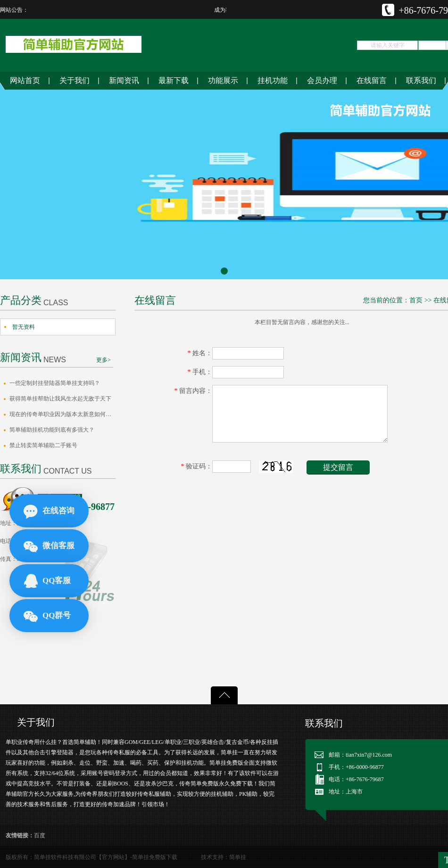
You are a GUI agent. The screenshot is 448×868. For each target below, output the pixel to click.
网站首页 (25, 80)
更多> (104, 360)
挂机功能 (273, 80)
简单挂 (238, 857)
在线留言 (372, 80)
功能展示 (223, 80)
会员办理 (322, 80)
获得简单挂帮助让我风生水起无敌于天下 (60, 399)
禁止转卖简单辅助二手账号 (43, 445)
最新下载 (174, 80)
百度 (40, 835)
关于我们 (75, 80)
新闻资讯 (124, 80)
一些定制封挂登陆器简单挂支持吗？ (55, 383)
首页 (416, 300)
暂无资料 (24, 327)
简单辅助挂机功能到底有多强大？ (52, 430)
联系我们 (421, 80)
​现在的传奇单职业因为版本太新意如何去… (62, 414)
